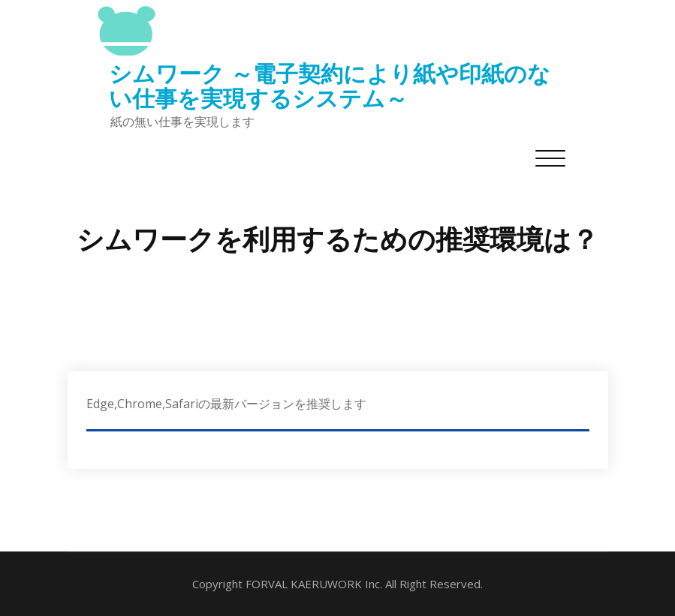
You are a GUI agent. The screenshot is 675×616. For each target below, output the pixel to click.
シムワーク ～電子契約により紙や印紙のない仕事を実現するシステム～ (330, 86)
